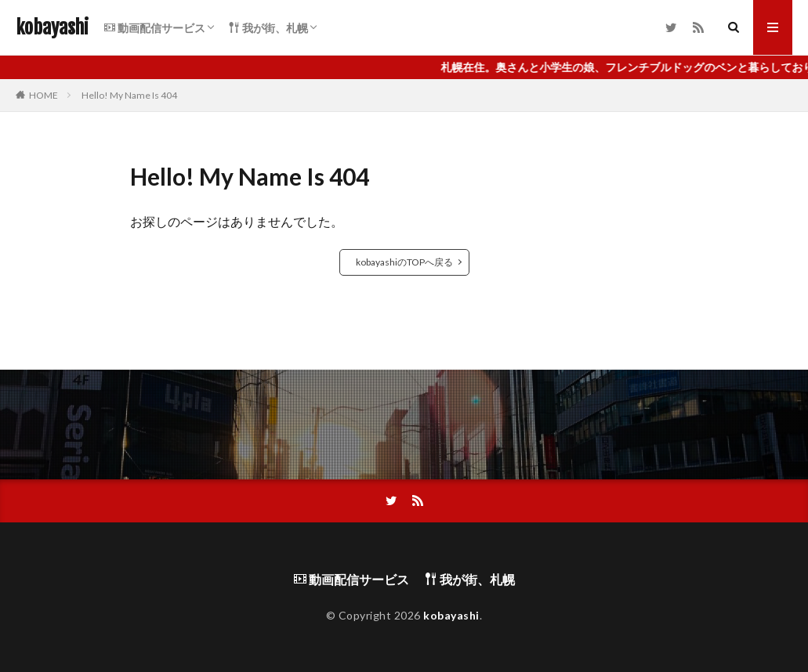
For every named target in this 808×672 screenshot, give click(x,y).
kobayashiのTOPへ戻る (404, 262)
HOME (43, 95)
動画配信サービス (155, 28)
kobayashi (52, 27)
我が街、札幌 (268, 28)
